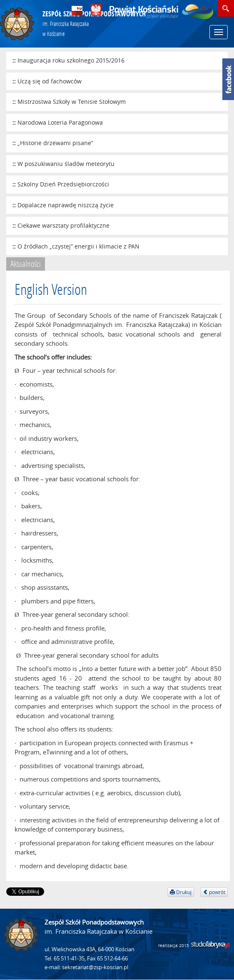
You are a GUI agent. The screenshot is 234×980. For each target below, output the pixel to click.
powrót (214, 892)
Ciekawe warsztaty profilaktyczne (63, 225)
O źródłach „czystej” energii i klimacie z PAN (78, 246)
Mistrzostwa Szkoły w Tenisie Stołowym (72, 102)
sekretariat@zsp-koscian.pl (95, 967)
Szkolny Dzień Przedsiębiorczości (63, 184)
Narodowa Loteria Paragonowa (60, 122)
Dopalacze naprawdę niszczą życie (66, 205)
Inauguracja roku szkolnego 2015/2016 (71, 60)
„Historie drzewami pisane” (55, 143)
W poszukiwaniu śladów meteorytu (66, 164)
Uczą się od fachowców (50, 81)
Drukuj (181, 892)
